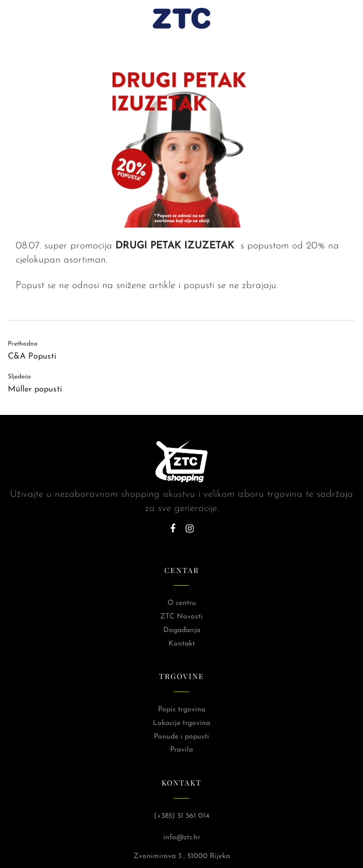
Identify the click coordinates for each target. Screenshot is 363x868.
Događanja (182, 630)
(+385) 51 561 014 (181, 816)
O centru (182, 603)
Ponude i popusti (181, 737)
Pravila (181, 750)
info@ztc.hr (182, 837)
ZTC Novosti (181, 617)
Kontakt (182, 644)
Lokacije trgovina (181, 723)
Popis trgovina (182, 710)
